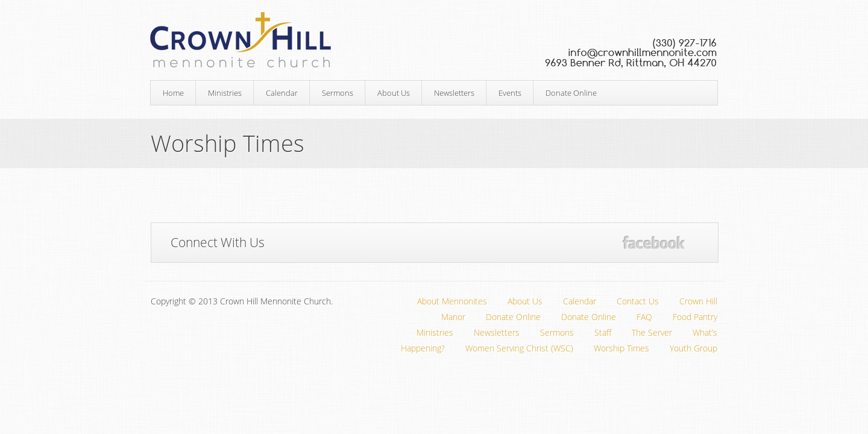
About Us (394, 93)
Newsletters (454, 93)
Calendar (282, 93)
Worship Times (621, 348)
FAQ (644, 317)
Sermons (338, 93)
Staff (603, 332)
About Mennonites (452, 301)
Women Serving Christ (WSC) (519, 348)
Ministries (225, 93)
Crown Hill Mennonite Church (434, 40)
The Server (652, 332)
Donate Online (571, 93)
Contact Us (638, 301)
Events (510, 93)
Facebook (654, 243)
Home (173, 93)
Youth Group (693, 348)
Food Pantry (695, 317)
